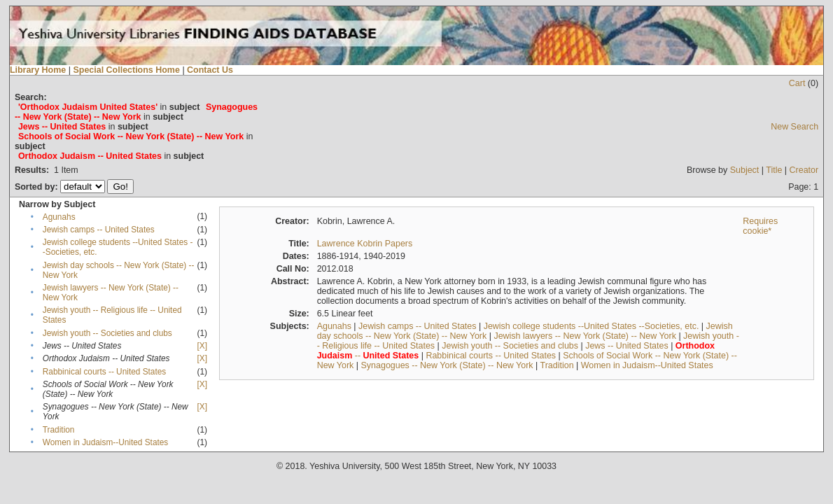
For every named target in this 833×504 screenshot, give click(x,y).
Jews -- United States (627, 346)
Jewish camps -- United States (99, 230)
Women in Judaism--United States (105, 442)
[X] (202, 346)
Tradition (59, 430)
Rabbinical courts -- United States (104, 372)
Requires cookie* (760, 226)
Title (774, 170)
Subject (745, 170)
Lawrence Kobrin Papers (365, 244)
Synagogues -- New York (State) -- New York (447, 365)
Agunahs (59, 217)
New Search (794, 127)
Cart (797, 83)
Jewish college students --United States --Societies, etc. (591, 326)
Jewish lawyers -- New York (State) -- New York (585, 336)
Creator (804, 170)
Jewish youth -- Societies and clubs (107, 333)
